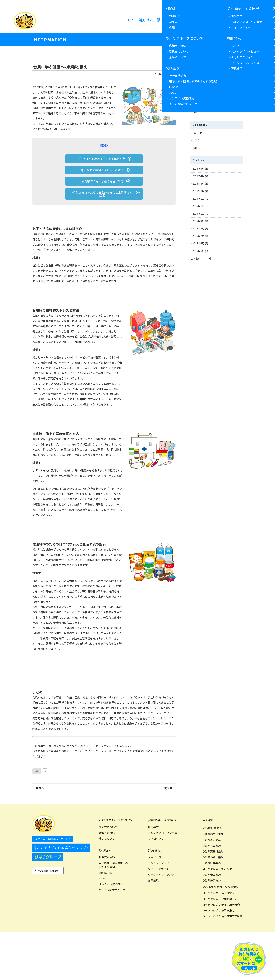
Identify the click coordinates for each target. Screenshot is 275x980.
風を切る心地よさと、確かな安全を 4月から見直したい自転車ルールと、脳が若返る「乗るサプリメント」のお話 (217, 78)
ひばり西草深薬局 (213, 882)
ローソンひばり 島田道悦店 (218, 941)
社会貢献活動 (107, 906)
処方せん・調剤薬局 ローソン (164, 20)
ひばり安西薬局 (212, 923)
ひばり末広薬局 (212, 929)
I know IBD (106, 921)
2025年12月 (199, 199)
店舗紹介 (209, 868)
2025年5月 (198, 251)
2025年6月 (198, 243)
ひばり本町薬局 (212, 888)
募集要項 (153, 929)
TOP (129, 20)
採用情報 (154, 898)
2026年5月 (198, 169)
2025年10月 (199, 214)
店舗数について (108, 876)
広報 (195, 148)
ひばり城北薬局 (212, 911)
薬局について (107, 887)
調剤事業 (153, 876)
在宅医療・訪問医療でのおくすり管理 (113, 913)
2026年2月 (198, 191)
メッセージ (155, 906)
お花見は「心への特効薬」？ (208, 90)
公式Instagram (48, 919)
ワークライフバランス (161, 923)
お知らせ (197, 133)
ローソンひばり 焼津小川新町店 (221, 953)
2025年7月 (198, 236)
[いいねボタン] (37, 820)
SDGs (102, 927)
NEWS (201, 20)
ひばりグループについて (116, 868)
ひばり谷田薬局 (212, 894)
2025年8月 (198, 228)
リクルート (221, 20)
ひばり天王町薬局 (213, 900)
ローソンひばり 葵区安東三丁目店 (222, 965)
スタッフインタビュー (161, 911)
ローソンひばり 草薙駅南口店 (220, 947)
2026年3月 (198, 183)
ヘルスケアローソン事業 (162, 881)
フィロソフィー (157, 887)
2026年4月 (198, 176)
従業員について (108, 881)
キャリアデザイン (159, 917)
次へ (168, 837)
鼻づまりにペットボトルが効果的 (211, 67)
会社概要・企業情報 (162, 868)
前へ (40, 837)
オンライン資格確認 (111, 933)
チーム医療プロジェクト (113, 938)
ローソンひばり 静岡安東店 (218, 959)
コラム (196, 140)
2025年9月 (198, 221)
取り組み (105, 898)
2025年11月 (199, 206)
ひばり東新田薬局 (213, 906)
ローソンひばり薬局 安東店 (218, 917)
